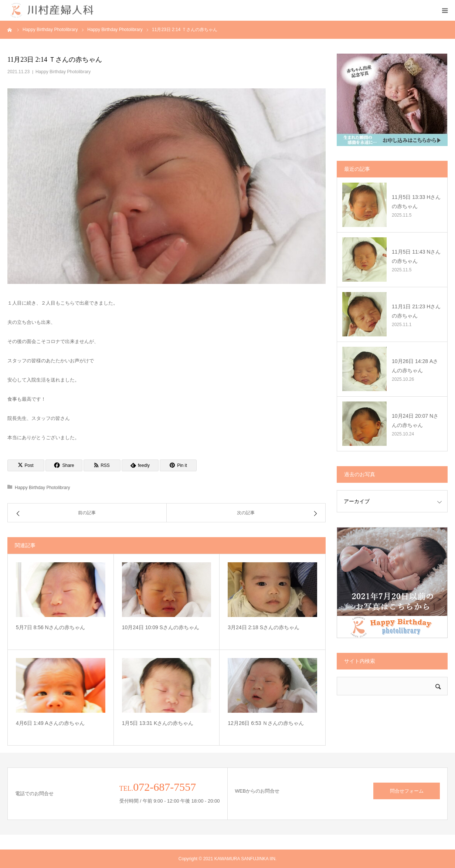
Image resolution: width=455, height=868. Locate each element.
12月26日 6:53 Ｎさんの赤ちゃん (266, 723)
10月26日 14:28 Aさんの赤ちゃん (415, 366)
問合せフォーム (407, 791)
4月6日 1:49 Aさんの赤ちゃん (50, 723)
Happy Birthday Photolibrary (63, 72)
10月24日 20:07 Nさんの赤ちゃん (415, 421)
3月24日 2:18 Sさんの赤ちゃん (264, 627)
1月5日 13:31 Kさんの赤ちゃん (158, 723)
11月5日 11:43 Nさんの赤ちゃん (416, 256)
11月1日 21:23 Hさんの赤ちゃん (416, 311)
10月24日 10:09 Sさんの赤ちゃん (161, 627)
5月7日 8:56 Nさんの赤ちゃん (50, 627)
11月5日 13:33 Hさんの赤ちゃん (416, 202)
